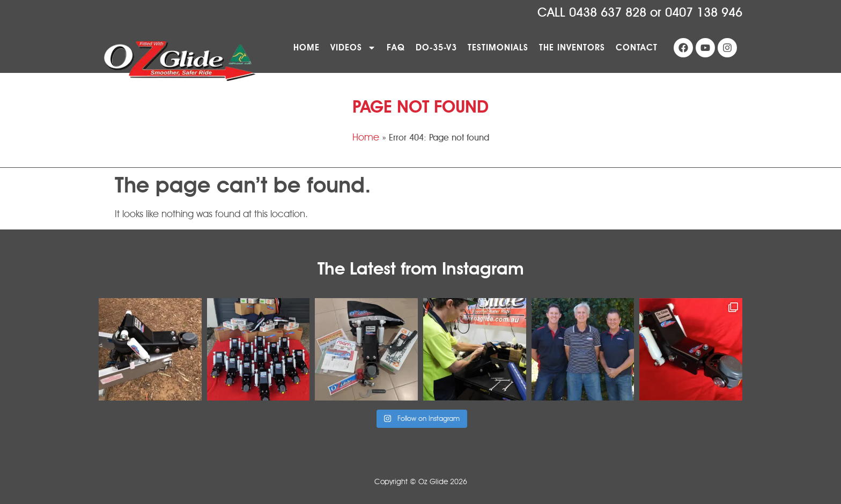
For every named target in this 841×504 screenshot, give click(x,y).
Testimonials (498, 47)
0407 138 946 (704, 13)
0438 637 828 (608, 13)
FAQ (396, 47)
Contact (637, 47)
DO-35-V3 (436, 47)
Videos (353, 48)
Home (307, 47)
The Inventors (572, 47)
